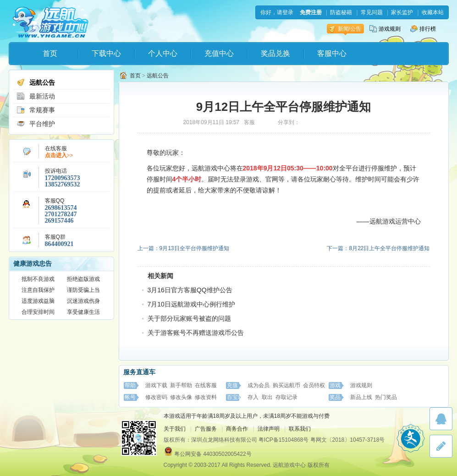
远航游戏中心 (51, 21)
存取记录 (286, 397)
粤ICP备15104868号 (284, 440)
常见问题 (372, 12)
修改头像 (181, 397)
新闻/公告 (345, 29)
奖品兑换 (275, 53)
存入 (253, 397)
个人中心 (163, 53)
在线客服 (206, 385)
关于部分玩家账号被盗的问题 (189, 318)
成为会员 (259, 385)
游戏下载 (156, 385)
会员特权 (314, 385)
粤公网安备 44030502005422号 (213, 454)
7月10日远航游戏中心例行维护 (191, 304)
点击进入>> (59, 155)
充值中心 (219, 53)
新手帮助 (181, 385)
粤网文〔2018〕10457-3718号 (348, 440)
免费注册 (311, 12)
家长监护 (402, 12)
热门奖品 (386, 397)
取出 (267, 397)
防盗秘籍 (341, 12)
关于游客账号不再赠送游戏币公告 (196, 333)
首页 (50, 53)
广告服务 (206, 429)
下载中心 (106, 53)
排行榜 (423, 29)
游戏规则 (385, 29)
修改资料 (206, 397)
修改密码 (156, 397)
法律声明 (269, 429)
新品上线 (361, 397)
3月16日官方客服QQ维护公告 (190, 290)
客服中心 (332, 53)
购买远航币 (286, 385)
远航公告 (36, 82)
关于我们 (175, 429)
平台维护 (36, 124)
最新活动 (36, 96)
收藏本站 (433, 12)
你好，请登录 (277, 12)
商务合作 (237, 429)
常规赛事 (36, 110)
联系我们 (300, 429)
